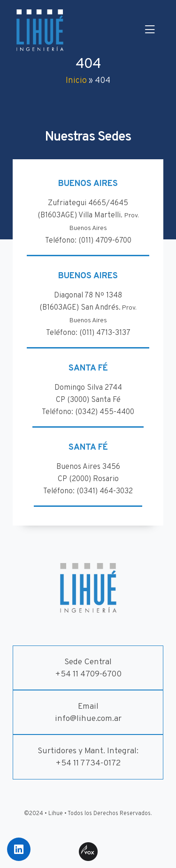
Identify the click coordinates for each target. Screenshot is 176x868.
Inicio (76, 81)
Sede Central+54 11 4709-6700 (88, 668)
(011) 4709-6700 (105, 241)
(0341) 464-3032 (105, 491)
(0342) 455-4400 (105, 412)
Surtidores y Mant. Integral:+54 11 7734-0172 (88, 757)
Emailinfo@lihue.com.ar (88, 713)
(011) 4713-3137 (105, 333)
